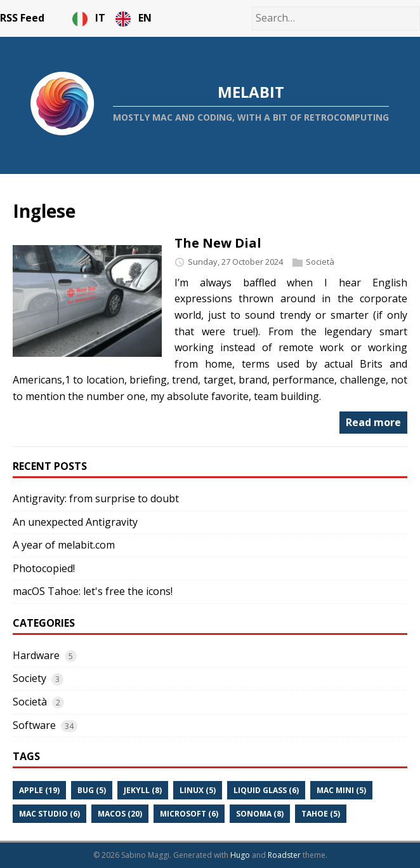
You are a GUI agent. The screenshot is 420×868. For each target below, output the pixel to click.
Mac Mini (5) (341, 790)
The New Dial (218, 243)
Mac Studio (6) (49, 814)
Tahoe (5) (321, 814)
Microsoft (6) (189, 814)
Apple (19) (39, 790)
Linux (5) (198, 790)
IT (90, 18)
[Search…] (336, 18)
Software (34, 725)
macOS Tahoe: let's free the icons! (93, 591)
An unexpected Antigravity (75, 522)
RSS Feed (22, 18)
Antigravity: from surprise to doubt (96, 498)
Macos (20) (120, 814)
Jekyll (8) (143, 790)
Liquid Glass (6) (266, 790)
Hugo (240, 855)
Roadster (284, 855)
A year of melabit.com (64, 545)
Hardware (36, 655)
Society (30, 678)
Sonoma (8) (260, 814)
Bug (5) (92, 790)
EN (134, 18)
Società (320, 262)
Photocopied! (44, 568)
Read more (373, 422)
